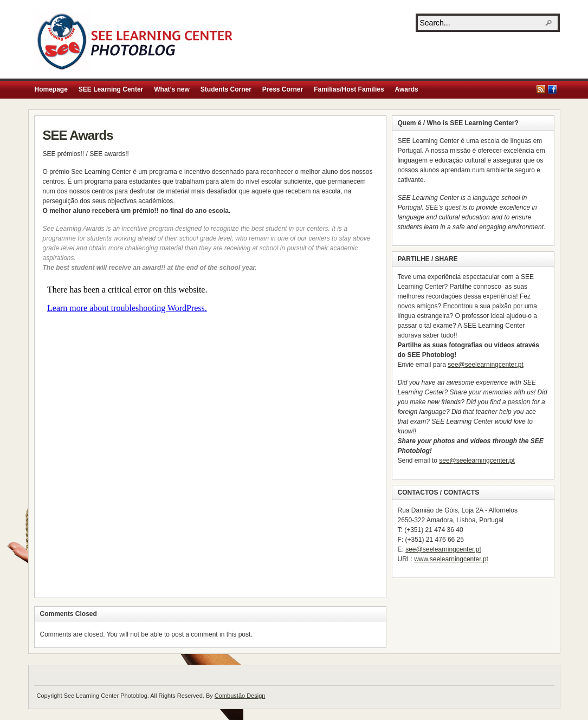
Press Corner (283, 89)
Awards (407, 89)
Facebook (552, 89)
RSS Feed (541, 89)
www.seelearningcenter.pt (451, 559)
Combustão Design (240, 696)
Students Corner (226, 89)
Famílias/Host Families (349, 89)
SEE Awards (78, 135)
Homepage (51, 89)
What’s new (172, 89)
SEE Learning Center (111, 89)
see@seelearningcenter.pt (486, 365)
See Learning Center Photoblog (136, 41)
